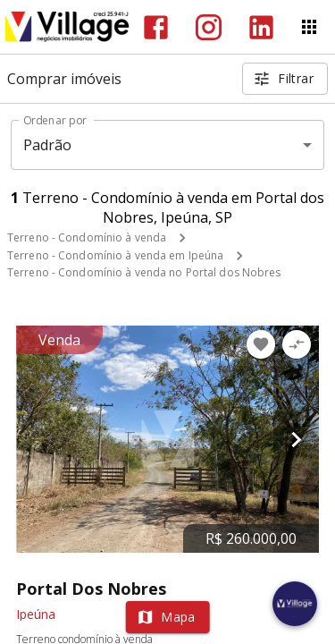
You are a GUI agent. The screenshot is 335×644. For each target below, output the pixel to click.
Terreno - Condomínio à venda (87, 237)
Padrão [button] (48, 145)
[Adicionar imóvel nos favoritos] (261, 344)
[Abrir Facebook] (156, 27)
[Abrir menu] (309, 27)
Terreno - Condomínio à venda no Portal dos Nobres (144, 272)
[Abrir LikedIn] (261, 27)
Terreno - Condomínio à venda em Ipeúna (115, 255)
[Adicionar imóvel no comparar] (297, 344)
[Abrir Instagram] (209, 27)
